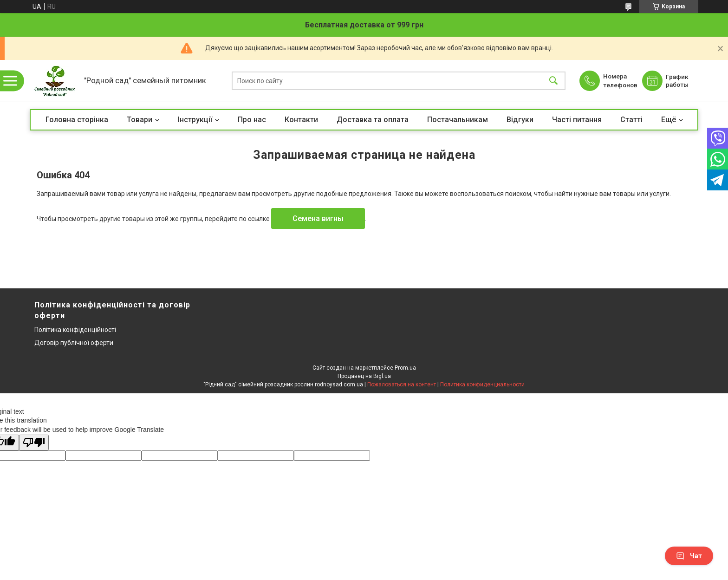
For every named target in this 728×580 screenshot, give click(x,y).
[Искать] (553, 81)
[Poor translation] (34, 443)
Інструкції (195, 120)
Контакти (301, 120)
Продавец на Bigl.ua (364, 376)
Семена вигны (318, 218)
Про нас (252, 120)
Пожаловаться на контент (402, 384)
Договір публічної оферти (74, 343)
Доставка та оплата (373, 120)
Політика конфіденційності (75, 330)
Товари (140, 120)
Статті (631, 120)
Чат (689, 556)
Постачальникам (458, 120)
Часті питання (577, 120)
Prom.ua (405, 368)
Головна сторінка (77, 120)
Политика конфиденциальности (482, 384)
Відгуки (520, 120)
